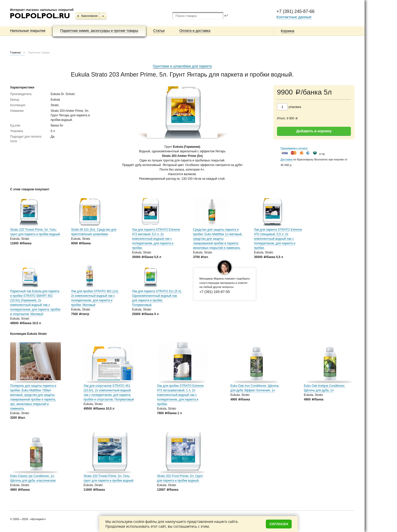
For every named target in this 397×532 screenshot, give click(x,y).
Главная (15, 52)
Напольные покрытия (28, 31)
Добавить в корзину (314, 131)
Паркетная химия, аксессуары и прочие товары (99, 31)
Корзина (287, 31)
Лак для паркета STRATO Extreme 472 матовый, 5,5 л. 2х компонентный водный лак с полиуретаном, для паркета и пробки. (156, 239)
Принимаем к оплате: (294, 148)
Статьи (159, 31)
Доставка (286, 159)
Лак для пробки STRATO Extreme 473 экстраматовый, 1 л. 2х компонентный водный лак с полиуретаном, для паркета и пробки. (180, 395)
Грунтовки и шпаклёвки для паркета (182, 66)
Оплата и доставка (195, 31)
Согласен (279, 524)
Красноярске (90, 16)
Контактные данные (294, 17)
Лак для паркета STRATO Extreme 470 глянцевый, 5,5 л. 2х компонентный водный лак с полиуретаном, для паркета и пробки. (278, 239)
